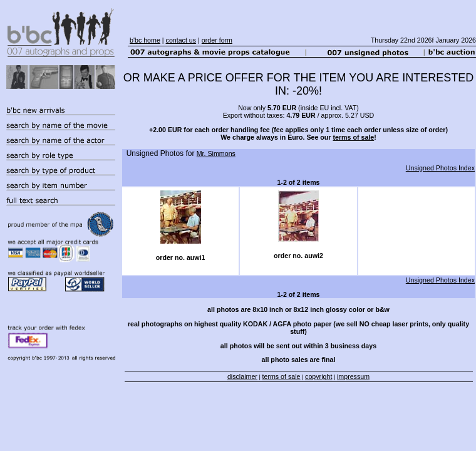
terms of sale (353, 137)
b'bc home (145, 40)
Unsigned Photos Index (440, 168)
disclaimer (242, 376)
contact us (181, 40)
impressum (353, 376)
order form (217, 40)
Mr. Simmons (216, 153)
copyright (318, 376)
